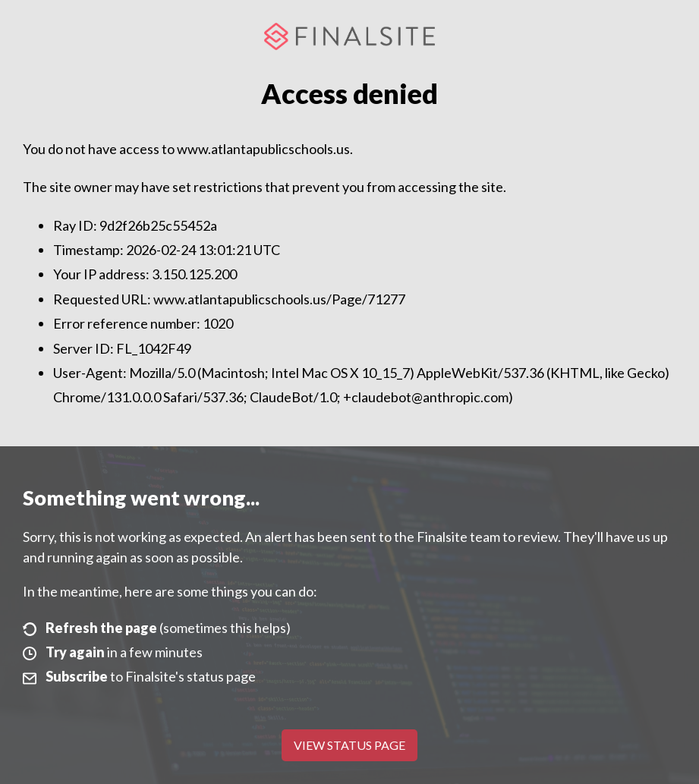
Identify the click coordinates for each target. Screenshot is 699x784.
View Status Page (349, 745)
